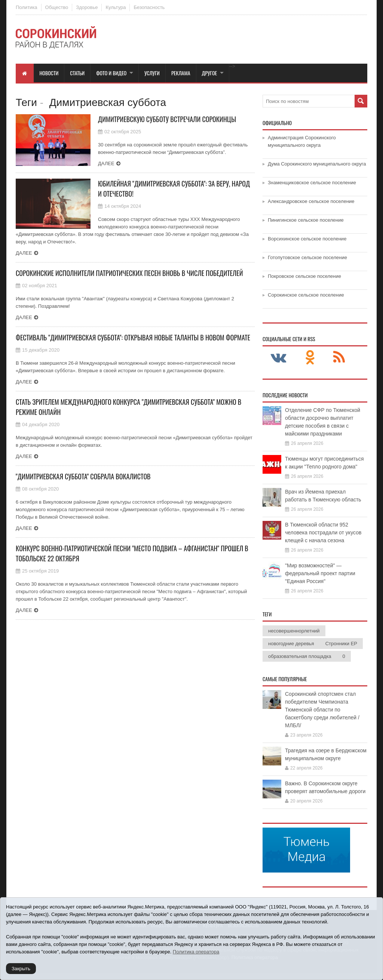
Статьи (77, 73)
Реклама (181, 73)
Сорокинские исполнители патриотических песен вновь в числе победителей (129, 273)
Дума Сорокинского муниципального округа (317, 164)
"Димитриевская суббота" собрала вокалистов (83, 476)
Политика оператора (196, 952)
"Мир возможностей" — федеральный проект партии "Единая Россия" (320, 573)
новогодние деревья (291, 644)
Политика (27, 7)
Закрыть (21, 969)
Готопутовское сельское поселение (307, 257)
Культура (116, 7)
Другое (210, 73)
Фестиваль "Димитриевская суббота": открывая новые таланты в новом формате (133, 337)
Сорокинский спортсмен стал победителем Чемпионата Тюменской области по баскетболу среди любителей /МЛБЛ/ (322, 710)
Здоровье (87, 7)
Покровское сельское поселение (304, 276)
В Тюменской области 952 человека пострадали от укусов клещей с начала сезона (323, 533)
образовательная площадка (300, 656)
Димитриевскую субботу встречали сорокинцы (167, 119)
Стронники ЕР (341, 644)
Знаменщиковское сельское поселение (312, 183)
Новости (49, 73)
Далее (106, 163)
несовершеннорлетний (294, 631)
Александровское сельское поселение (311, 201)
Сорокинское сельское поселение (306, 295)
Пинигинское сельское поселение (306, 220)
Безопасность (149, 7)
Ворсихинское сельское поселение (307, 239)
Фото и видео (111, 73)
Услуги (152, 73)
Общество (57, 7)
